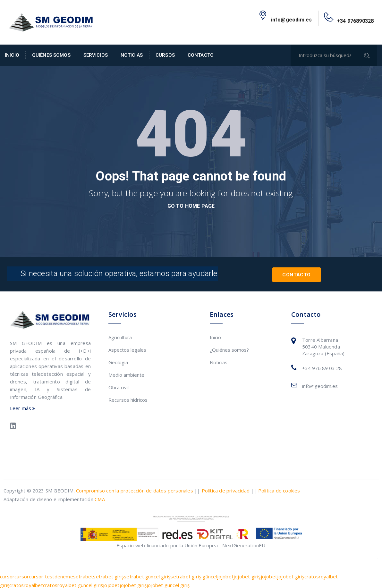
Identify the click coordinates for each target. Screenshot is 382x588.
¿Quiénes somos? (229, 349)
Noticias (132, 55)
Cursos (165, 55)
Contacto (201, 55)
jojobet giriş (247, 575)
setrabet (83, 575)
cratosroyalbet (26, 584)
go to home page (191, 206)
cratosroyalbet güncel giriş (73, 584)
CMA (100, 498)
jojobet (225, 575)
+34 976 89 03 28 (322, 367)
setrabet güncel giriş (147, 575)
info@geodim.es (320, 385)
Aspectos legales (127, 349)
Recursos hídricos (128, 399)
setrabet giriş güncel (194, 575)
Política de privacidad (226, 489)
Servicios (96, 55)
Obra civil (119, 386)
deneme (64, 575)
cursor (7, 575)
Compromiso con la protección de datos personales (135, 489)
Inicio (12, 55)
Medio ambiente (126, 374)
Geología (118, 361)
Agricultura (120, 336)
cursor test (42, 575)
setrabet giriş (108, 575)
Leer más (23, 407)
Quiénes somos (51, 55)
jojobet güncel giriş (168, 584)
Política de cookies (279, 489)
